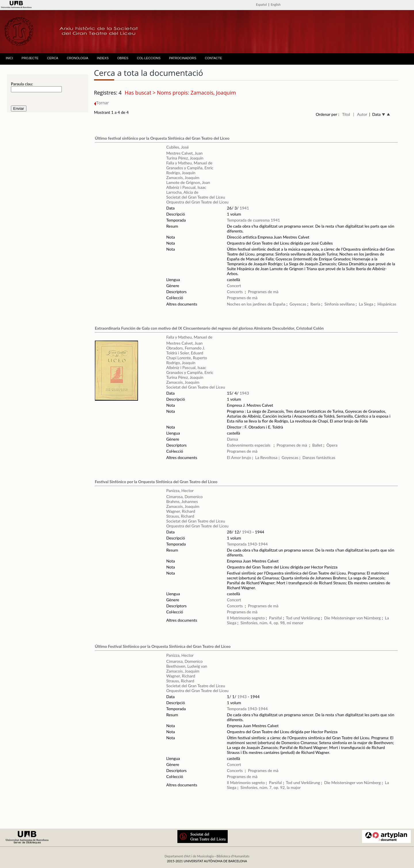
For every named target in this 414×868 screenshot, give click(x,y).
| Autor (360, 114)
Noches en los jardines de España (256, 304)
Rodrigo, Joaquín (181, 173)
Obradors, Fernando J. (186, 348)
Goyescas (298, 304)
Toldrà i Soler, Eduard (185, 353)
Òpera (332, 445)
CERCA (53, 58)
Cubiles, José (177, 147)
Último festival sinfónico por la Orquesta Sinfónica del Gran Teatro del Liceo (162, 138)
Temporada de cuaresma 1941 (253, 220)
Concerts (235, 292)
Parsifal (276, 618)
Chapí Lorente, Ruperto (187, 358)
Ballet (317, 445)
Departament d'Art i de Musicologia (189, 856)
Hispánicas (387, 304)
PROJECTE (30, 58)
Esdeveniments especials (249, 445)
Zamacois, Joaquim (183, 177)
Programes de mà (263, 292)
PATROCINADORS (183, 58)
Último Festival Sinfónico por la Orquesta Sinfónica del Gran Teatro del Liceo (163, 646)
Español (261, 4)
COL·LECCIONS (149, 58)
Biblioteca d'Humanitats (233, 856)
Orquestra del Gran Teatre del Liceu (197, 202)
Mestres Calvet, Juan (184, 153)
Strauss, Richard (180, 516)
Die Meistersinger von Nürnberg (352, 618)
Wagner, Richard (181, 511)
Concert (234, 286)
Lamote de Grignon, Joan (188, 182)
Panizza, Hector (180, 490)
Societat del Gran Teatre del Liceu (196, 197)
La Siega (366, 304)
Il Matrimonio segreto (246, 618)
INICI (9, 58)
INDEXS (103, 58)
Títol (346, 114)
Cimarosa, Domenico (184, 497)
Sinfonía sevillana (339, 304)
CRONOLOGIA (77, 58)
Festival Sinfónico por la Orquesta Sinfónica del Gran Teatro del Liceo (156, 482)
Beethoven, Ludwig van (187, 666)
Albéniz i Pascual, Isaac (186, 187)
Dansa (232, 439)
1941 (244, 208)
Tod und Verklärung (303, 618)
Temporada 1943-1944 (247, 544)
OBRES (123, 58)
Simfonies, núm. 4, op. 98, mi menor (272, 623)
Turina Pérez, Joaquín (185, 158)
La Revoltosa (267, 457)
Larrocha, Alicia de (182, 192)
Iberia (315, 304)
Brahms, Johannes (182, 501)
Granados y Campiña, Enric (190, 168)
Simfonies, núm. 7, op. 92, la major (271, 787)
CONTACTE (214, 58)
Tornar (101, 103)
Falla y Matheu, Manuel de (189, 163)
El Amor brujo (239, 457)
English (276, 4)
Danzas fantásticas (319, 457)
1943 (244, 393)
